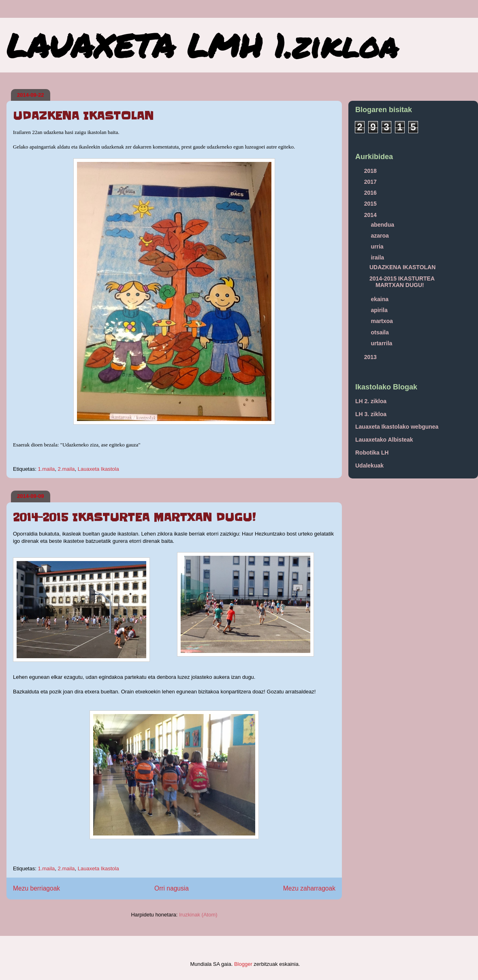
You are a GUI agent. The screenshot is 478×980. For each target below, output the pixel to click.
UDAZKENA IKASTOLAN (83, 116)
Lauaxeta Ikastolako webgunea (397, 427)
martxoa (382, 321)
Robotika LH (372, 453)
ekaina (380, 299)
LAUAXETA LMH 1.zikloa (202, 45)
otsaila (380, 332)
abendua (383, 225)
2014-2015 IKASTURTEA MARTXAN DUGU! (134, 517)
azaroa (380, 236)
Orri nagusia (172, 888)
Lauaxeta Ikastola (98, 469)
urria (378, 247)
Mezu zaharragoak (309, 888)
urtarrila (382, 343)
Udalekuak (369, 466)
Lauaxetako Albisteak (384, 440)
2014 (371, 215)
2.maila (66, 469)
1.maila (46, 469)
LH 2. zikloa (371, 401)
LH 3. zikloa (371, 414)
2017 (371, 182)
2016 (371, 193)
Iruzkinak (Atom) (198, 915)
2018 (371, 171)
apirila (380, 310)
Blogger (243, 964)
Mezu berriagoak (36, 888)
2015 (371, 204)
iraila (378, 257)
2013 (371, 357)
